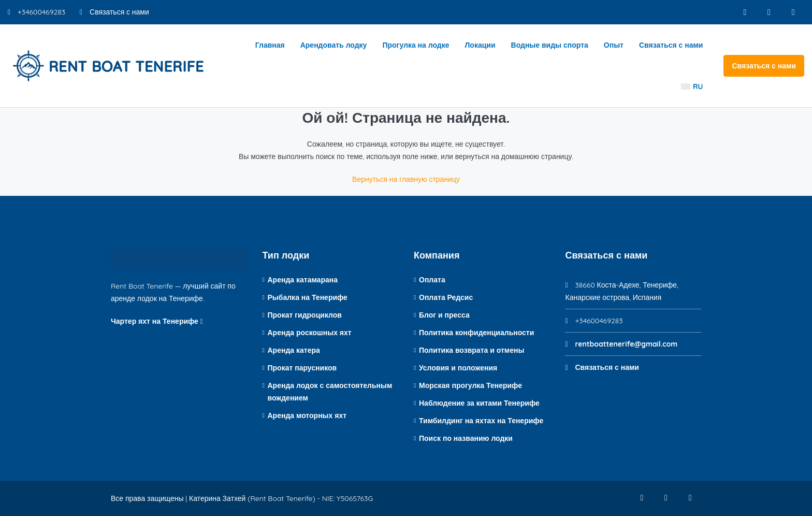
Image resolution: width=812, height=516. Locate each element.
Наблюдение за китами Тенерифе (479, 403)
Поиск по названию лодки (466, 438)
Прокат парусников (302, 368)
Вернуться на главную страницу (406, 179)
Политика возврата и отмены (472, 350)
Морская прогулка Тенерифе (470, 385)
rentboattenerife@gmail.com (626, 344)
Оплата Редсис (446, 297)
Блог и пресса (444, 315)
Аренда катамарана (303, 280)
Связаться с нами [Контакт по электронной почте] (114, 12)
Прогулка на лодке (416, 45)
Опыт (614, 45)
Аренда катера (294, 350)
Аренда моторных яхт (307, 415)
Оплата (432, 280)
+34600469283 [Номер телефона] (37, 12)
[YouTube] (793, 12)
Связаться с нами (671, 45)
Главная (270, 45)
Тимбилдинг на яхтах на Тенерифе (481, 421)
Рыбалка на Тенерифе (308, 297)
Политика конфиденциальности (476, 333)
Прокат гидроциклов (305, 315)
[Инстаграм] (767, 12)
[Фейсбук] (742, 12)
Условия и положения (458, 368)
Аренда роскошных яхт (310, 333)
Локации (480, 45)
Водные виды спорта (550, 45)
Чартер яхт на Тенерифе (157, 321)
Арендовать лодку (334, 45)
